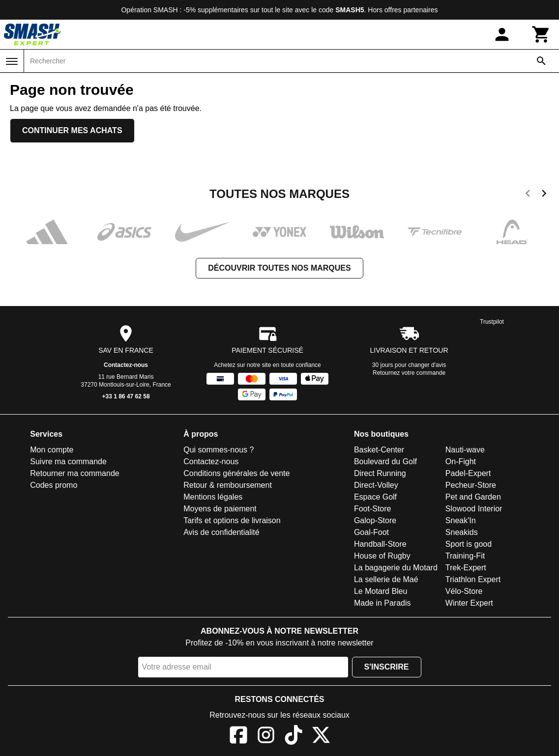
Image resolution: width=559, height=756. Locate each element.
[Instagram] (266, 737)
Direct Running (380, 473)
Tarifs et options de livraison (232, 520)
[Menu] (12, 61)
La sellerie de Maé (386, 579)
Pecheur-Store (471, 485)
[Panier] (541, 34)
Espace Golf (375, 497)
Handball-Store (380, 544)
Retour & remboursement (228, 485)
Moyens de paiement (220, 509)
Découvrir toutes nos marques (279, 268)
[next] (544, 195)
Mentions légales (213, 497)
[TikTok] (294, 737)
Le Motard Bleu (381, 591)
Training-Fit (465, 556)
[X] (321, 737)
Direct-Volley (376, 485)
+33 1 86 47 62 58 (126, 396)
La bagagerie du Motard (396, 568)
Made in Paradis (382, 603)
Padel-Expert (468, 473)
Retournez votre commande (409, 373)
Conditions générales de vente (236, 473)
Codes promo (54, 485)
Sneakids (462, 532)
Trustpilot (492, 322)
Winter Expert (469, 603)
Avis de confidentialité (221, 532)
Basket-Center (379, 450)
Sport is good (469, 544)
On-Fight (461, 462)
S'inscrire (387, 667)
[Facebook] (238, 737)
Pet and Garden (473, 497)
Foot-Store (373, 509)
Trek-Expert (466, 568)
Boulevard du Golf (385, 462)
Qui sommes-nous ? (219, 450)
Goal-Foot (371, 532)
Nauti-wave (465, 450)
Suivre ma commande (68, 462)
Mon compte (52, 450)
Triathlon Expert (473, 579)
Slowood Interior (474, 509)
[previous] (528, 195)
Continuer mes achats (72, 130)
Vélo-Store (464, 591)
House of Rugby (382, 556)
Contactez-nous (126, 365)
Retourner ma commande (74, 473)
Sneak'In (461, 520)
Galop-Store (375, 520)
